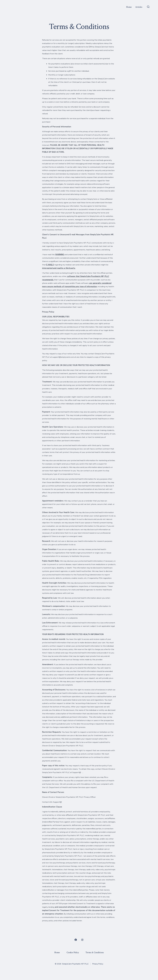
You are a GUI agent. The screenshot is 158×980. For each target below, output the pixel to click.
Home (129, 7)
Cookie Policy (73, 952)
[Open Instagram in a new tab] (82, 940)
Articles (139, 7)
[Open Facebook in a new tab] (76, 940)
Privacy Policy (98, 964)
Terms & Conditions (95, 952)
